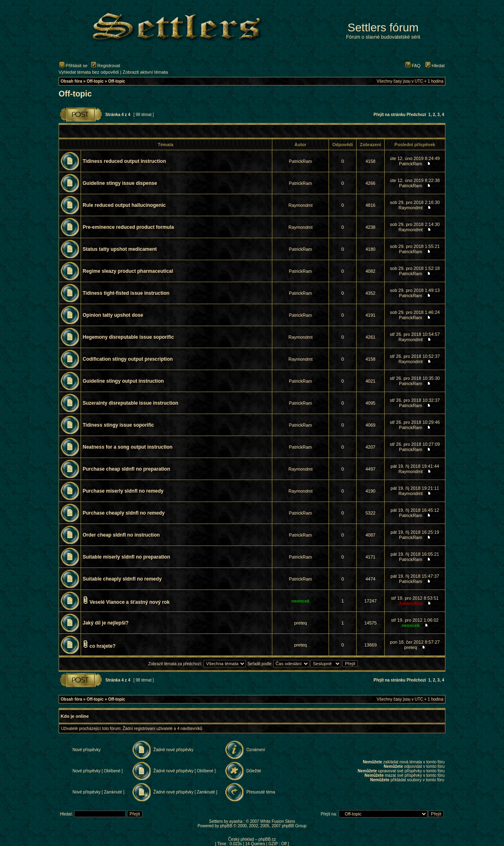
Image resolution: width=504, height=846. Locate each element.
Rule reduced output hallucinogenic (124, 205)
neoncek (301, 601)
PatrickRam (301, 161)
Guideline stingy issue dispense (120, 183)
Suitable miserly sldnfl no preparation (126, 557)
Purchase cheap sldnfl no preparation (126, 469)
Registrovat (106, 66)
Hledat (435, 66)
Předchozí (416, 115)
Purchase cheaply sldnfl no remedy (124, 513)
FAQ (413, 66)
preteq (300, 623)
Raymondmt (300, 205)
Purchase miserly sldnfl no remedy (123, 491)
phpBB (226, 826)
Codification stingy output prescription (128, 359)
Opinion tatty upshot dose (113, 315)
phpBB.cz (267, 839)
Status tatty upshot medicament (120, 249)
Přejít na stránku (390, 115)
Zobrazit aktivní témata (145, 72)
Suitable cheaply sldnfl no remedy (122, 579)
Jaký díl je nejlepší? (106, 623)
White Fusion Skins (278, 821)
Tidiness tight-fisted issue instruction (126, 293)
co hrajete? (103, 646)
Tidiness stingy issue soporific (118, 425)
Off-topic (95, 81)
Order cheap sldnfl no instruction (121, 535)
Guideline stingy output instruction (123, 381)
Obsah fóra (71, 81)
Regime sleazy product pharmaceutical (128, 271)
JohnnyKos (411, 603)
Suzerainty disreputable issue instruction (130, 403)
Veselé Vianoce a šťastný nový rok (130, 602)
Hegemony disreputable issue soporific (128, 337)
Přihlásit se (73, 66)
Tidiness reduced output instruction (124, 161)
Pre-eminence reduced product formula (128, 227)
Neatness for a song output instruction (128, 447)
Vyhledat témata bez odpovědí (89, 72)
